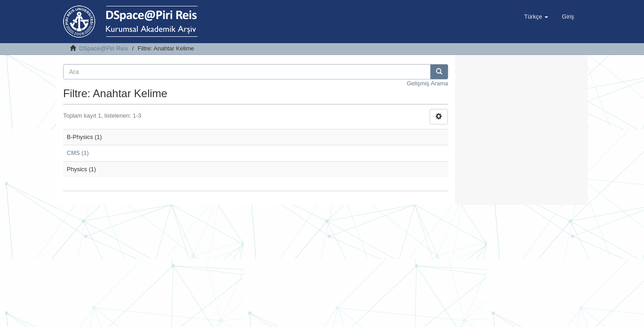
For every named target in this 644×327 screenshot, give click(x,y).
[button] (536, 17)
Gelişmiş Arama (427, 83)
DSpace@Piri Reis (104, 48)
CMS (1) (78, 153)
